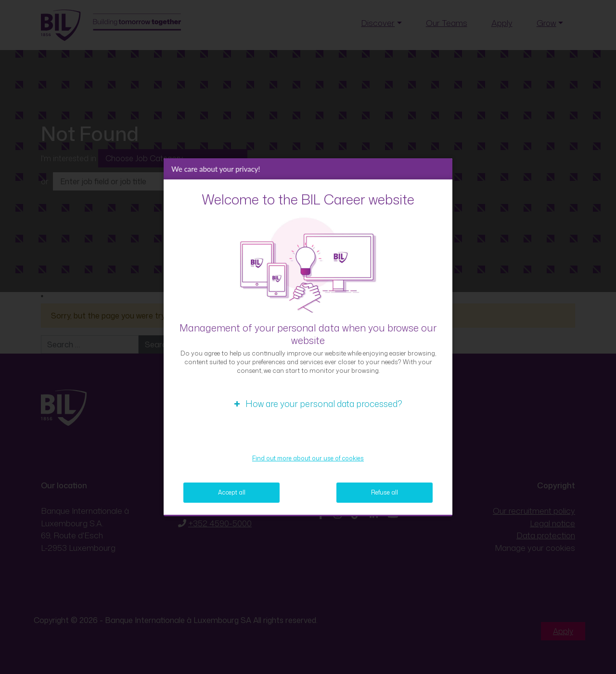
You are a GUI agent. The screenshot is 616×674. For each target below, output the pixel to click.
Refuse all (385, 492)
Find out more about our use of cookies (308, 458)
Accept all (232, 492)
